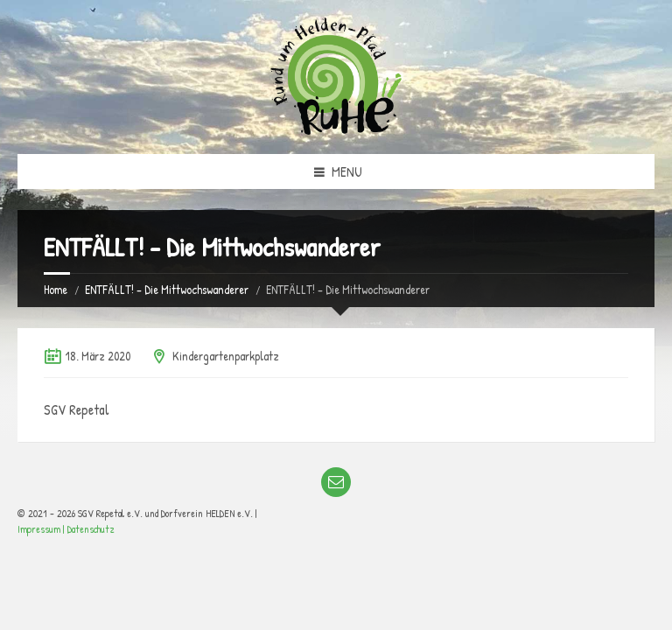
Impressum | (42, 529)
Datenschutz (91, 529)
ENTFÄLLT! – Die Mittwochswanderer (167, 289)
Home (56, 289)
